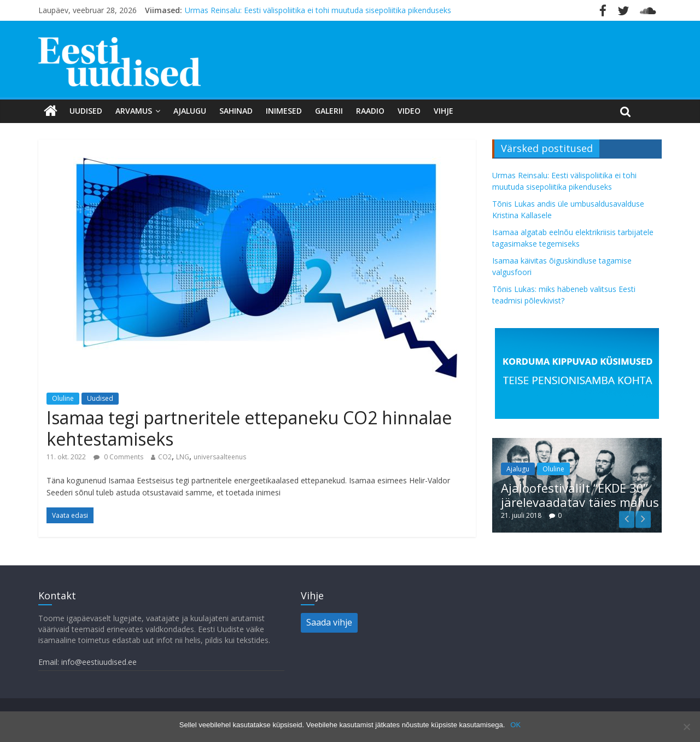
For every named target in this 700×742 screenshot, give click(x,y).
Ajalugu (190, 111)
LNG (183, 457)
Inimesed (284, 111)
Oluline (63, 398)
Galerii (329, 111)
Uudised (86, 111)
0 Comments (118, 457)
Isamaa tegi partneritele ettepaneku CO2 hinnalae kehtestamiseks (249, 428)
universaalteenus (220, 457)
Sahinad (236, 111)
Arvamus (134, 111)
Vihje (444, 111)
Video (409, 111)
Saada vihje (329, 622)
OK (515, 725)
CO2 (165, 457)
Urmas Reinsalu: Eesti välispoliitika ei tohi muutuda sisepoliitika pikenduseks (318, 10)
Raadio (370, 111)
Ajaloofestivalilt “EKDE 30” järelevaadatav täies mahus (580, 495)
